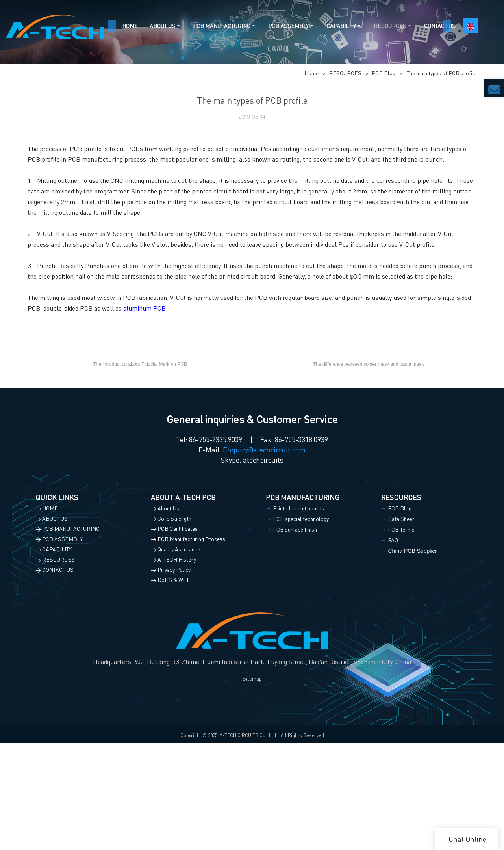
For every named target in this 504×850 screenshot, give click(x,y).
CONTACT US (440, 26)
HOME (130, 26)
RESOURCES (390, 26)
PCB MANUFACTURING (222, 26)
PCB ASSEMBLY (288, 26)
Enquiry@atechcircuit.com (264, 556)
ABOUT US (162, 26)
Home (311, 180)
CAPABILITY (341, 26)
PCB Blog (384, 180)
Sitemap (252, 785)
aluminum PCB (145, 415)
